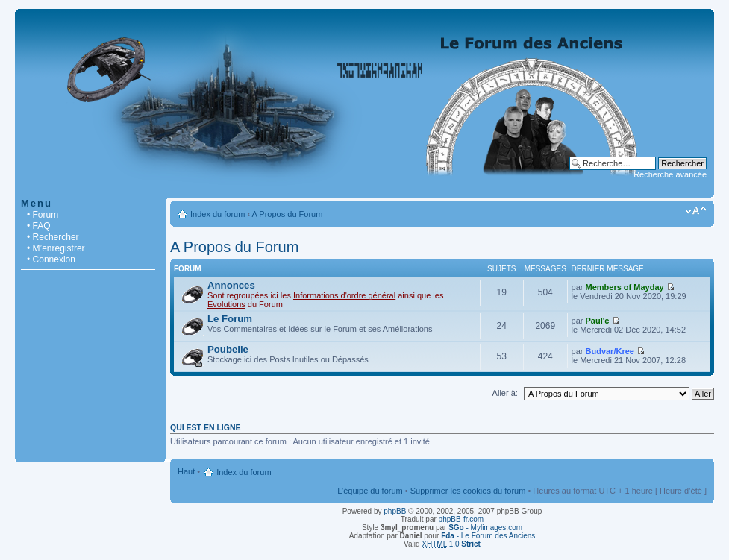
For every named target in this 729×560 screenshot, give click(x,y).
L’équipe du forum (370, 491)
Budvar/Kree (610, 351)
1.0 (451, 544)
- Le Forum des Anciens (488, 536)
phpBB (395, 511)
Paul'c (598, 321)
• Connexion (51, 259)
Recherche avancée (670, 174)
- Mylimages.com (485, 528)
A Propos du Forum (288, 214)
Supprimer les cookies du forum (468, 491)
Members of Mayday (625, 287)
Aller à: (505, 393)
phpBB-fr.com (462, 519)
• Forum (43, 215)
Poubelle (228, 349)
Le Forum (230, 319)
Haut (186, 471)
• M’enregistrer (56, 248)
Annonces (231, 285)
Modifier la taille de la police (696, 211)
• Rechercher (53, 237)
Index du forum (218, 214)
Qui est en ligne (206, 427)
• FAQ (39, 226)
